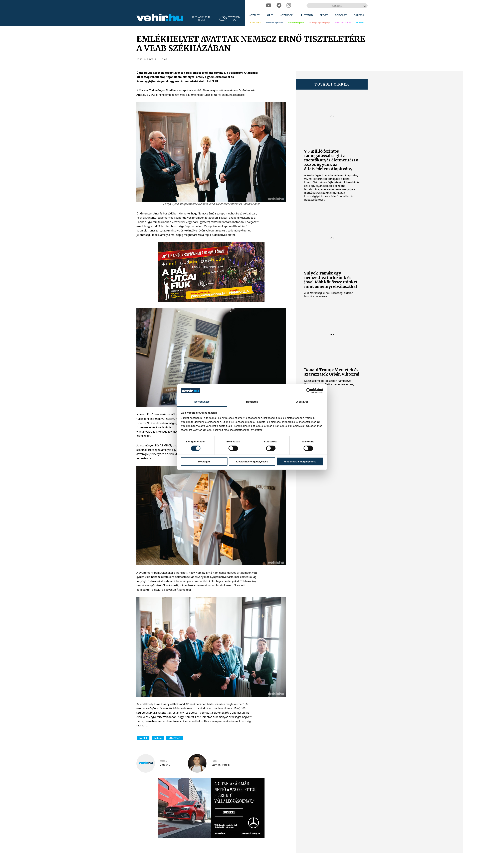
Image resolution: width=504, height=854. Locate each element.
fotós (214, 761)
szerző (163, 761)
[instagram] (289, 5)
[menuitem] (254, 15)
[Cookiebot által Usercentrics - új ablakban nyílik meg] (309, 391)
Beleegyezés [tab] (202, 402)
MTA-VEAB (174, 738)
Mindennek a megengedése (300, 462)
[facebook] (279, 5)
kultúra (158, 738)
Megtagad (204, 462)
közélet (143, 738)
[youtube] (269, 5)
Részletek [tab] (252, 402)
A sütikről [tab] (302, 402)
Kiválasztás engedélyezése (252, 462)
